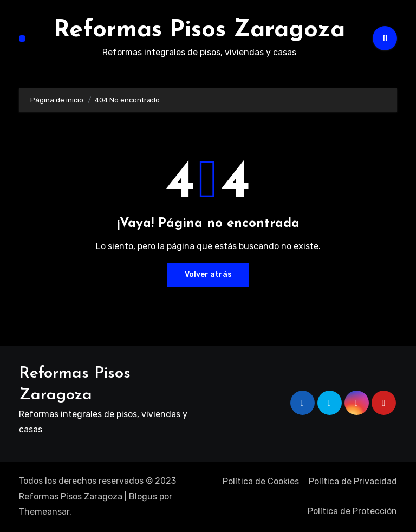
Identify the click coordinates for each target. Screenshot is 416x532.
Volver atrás (208, 274)
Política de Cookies (261, 481)
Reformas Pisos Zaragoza (199, 30)
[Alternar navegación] (22, 38)
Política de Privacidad (353, 481)
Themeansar (44, 512)
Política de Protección (352, 511)
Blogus (143, 497)
